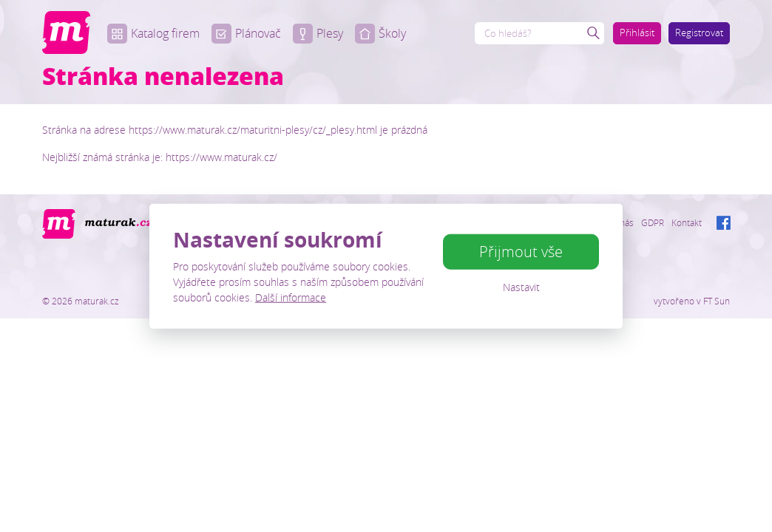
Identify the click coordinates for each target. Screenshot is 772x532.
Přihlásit (637, 33)
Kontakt (687, 222)
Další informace (291, 297)
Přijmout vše (521, 252)
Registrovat (699, 33)
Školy (380, 34)
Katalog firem (153, 34)
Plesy (318, 34)
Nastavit (521, 287)
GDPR (653, 222)
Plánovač (246, 34)
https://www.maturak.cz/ (221, 157)
